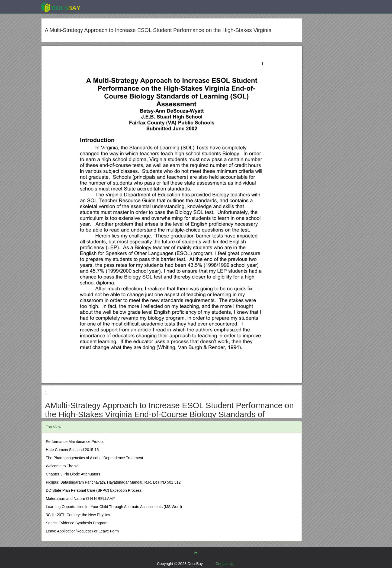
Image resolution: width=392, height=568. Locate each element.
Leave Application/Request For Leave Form (82, 531)
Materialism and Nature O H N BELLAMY (81, 499)
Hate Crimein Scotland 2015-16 (72, 450)
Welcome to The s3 (62, 466)
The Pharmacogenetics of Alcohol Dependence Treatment (94, 458)
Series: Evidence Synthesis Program (77, 523)
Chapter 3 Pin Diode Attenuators (73, 474)
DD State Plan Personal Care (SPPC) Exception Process (94, 490)
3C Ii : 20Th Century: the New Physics (78, 515)
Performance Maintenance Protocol (75, 442)
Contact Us (225, 564)
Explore (102, 7)
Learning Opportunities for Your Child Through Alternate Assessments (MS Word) (114, 507)
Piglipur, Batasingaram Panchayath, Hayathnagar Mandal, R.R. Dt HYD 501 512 (113, 482)
